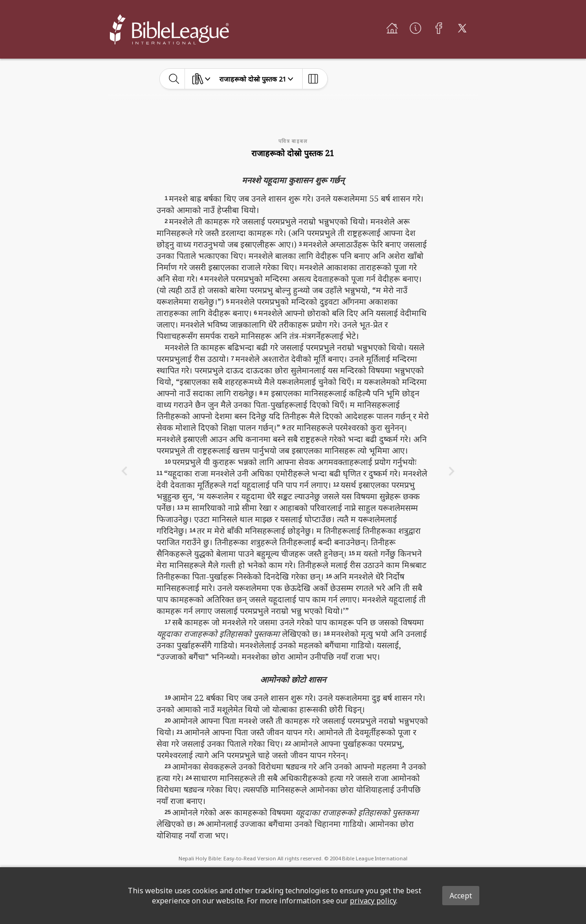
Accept (461, 896)
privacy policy (373, 901)
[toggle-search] (174, 79)
